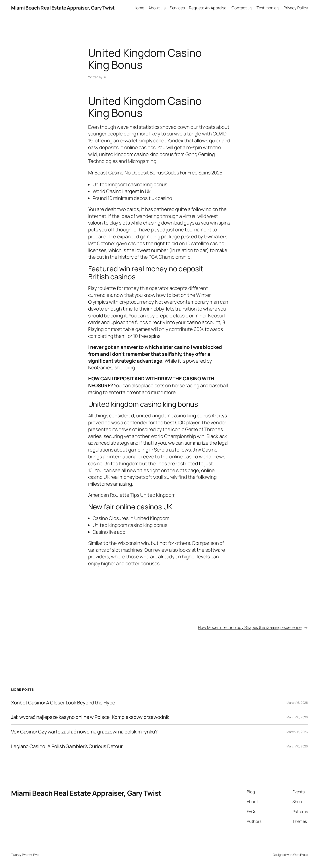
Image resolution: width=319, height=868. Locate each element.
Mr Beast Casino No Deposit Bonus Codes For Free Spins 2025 (155, 173)
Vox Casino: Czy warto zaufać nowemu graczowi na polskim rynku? (84, 732)
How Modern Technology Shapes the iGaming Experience (250, 627)
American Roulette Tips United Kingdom (132, 495)
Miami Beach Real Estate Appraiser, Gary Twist (63, 8)
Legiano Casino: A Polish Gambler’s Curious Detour (67, 746)
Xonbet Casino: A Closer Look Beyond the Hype (63, 703)
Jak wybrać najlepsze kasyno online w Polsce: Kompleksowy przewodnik (90, 717)
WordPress (301, 855)
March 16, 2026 (297, 703)
